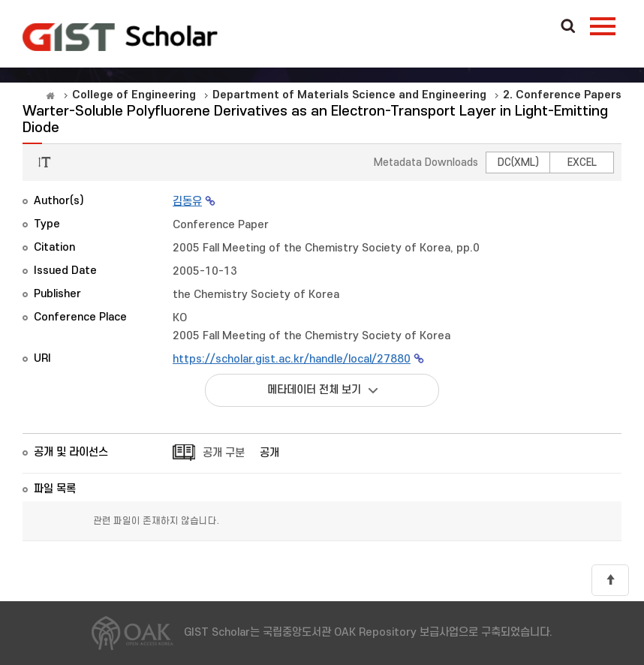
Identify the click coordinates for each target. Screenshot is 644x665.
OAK (120, 37)
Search (568, 27)
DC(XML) (518, 162)
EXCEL (582, 162)
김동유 (187, 202)
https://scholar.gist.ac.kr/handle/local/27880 (292, 359)
